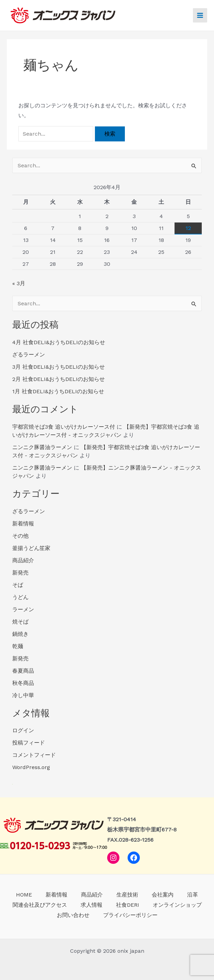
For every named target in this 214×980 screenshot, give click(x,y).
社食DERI (128, 905)
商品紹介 (23, 560)
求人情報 (92, 905)
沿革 (193, 895)
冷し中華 (23, 695)
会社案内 (163, 895)
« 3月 (19, 283)
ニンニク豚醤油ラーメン (42, 447)
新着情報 (23, 524)
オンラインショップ (177, 905)
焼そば (20, 622)
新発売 (20, 573)
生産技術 (127, 895)
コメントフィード (34, 755)
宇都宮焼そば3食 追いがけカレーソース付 (64, 427)
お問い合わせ (73, 915)
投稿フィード (29, 743)
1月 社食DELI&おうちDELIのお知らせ (58, 391)
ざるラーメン (29, 355)
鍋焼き (20, 634)
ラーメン (23, 609)
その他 (20, 536)
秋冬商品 (23, 683)
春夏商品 (23, 671)
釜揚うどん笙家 (31, 548)
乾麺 (18, 646)
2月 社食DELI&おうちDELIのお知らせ (59, 379)
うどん (20, 597)
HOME (24, 895)
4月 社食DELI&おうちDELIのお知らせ (59, 342)
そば (18, 585)
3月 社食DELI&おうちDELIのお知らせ (59, 367)
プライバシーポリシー (130, 915)
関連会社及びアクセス (40, 905)
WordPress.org (31, 767)
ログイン (23, 730)
